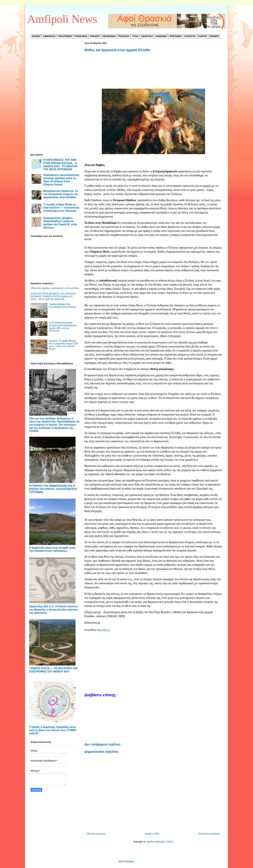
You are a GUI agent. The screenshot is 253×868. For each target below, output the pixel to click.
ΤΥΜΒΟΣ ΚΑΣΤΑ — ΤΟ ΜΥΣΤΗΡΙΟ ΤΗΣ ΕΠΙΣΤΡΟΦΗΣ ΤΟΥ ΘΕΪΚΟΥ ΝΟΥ (53, 670)
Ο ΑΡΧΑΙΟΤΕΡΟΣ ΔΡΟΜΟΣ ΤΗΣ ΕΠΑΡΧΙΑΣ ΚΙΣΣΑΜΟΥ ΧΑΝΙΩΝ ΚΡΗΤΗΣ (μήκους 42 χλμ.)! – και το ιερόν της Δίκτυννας (53, 296)
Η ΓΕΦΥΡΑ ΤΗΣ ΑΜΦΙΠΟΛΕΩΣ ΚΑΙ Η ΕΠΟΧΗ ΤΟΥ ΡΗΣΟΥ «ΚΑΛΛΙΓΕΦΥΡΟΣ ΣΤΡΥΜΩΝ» (53, 489)
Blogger (130, 861)
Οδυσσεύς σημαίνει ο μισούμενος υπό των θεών (55, 288)
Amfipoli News (62, 19)
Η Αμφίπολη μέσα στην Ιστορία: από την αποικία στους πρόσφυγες (52, 549)
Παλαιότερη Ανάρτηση (209, 834)
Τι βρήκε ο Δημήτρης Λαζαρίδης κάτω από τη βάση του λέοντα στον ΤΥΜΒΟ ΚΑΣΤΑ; (53, 730)
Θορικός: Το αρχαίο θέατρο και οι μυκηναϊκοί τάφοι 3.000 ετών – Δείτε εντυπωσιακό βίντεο (64, 345)
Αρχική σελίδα (152, 834)
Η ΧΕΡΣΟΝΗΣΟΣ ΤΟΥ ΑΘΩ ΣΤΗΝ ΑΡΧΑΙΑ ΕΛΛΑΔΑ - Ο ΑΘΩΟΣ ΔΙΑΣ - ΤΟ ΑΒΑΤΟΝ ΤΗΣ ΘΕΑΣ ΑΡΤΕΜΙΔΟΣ (60, 165)
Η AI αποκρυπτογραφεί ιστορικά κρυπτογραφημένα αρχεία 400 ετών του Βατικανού (63, 327)
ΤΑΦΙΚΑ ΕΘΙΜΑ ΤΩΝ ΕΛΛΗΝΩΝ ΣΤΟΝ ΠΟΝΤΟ (63, 306)
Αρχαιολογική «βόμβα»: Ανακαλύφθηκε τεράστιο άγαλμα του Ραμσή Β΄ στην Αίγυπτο (60, 223)
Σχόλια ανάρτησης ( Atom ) (160, 842)
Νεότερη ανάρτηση (96, 834)
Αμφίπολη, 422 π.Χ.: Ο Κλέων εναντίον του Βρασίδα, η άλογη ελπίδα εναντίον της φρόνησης (54, 609)
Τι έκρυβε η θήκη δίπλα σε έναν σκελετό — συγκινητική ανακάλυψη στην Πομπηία (61, 208)
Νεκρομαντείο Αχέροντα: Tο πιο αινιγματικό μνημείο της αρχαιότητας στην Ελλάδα (61, 194)
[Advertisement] (153, 71)
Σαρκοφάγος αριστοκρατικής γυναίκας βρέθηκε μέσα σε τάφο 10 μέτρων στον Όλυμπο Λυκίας (61, 180)
